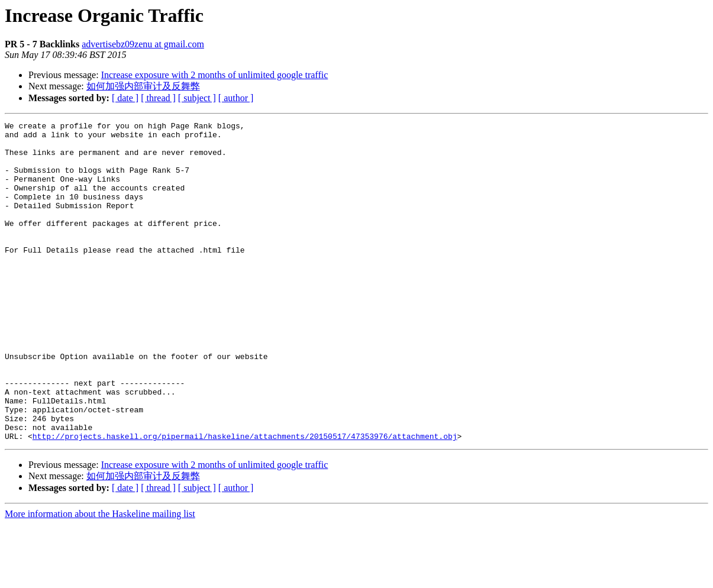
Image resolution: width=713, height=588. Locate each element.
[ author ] (236, 98)
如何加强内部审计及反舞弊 (143, 86)
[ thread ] (158, 98)
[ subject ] (197, 98)
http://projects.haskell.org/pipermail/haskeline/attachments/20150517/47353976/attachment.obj (245, 500)
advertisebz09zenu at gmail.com (143, 44)
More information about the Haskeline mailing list (100, 578)
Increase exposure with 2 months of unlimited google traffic (215, 75)
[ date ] (125, 98)
